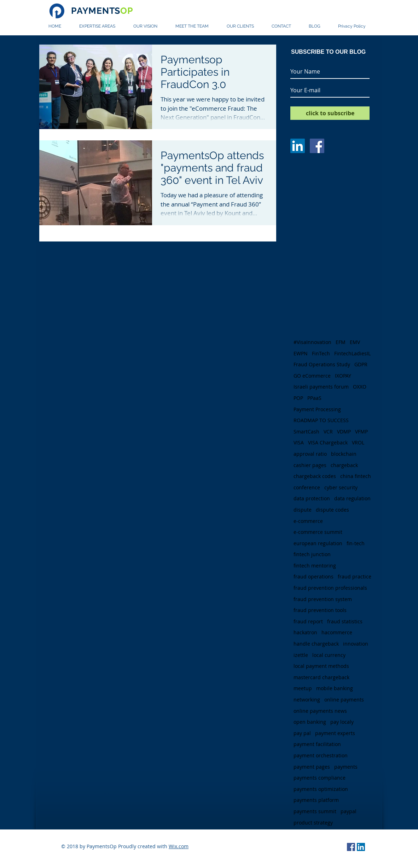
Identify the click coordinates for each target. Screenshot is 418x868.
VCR (328, 432)
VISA (299, 442)
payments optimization (321, 789)
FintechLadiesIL (352, 353)
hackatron (305, 632)
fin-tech (356, 543)
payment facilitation (317, 744)
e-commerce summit (318, 532)
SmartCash (306, 432)
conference (307, 487)
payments (346, 767)
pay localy (342, 722)
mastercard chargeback (321, 677)
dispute (303, 510)
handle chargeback (316, 644)
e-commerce (308, 521)
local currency (329, 655)
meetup (303, 688)
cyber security (341, 487)
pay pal (302, 733)
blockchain (344, 454)
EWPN (301, 353)
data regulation (352, 498)
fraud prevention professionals (330, 588)
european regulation (318, 543)
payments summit (315, 811)
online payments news (320, 711)
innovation (356, 644)
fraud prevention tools (320, 610)
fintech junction (312, 554)
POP (298, 398)
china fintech (356, 476)
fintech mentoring (315, 566)
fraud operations (313, 576)
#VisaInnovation (312, 342)
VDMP (344, 432)
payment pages (312, 767)
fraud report (308, 621)
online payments (344, 700)
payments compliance (320, 778)
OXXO (360, 387)
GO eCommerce (312, 376)
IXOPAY (343, 376)
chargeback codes (315, 476)
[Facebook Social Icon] (351, 847)
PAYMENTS (102, 11)
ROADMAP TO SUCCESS (321, 420)
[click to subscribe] (330, 113)
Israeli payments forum (321, 387)
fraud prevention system (323, 599)
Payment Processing (317, 409)
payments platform (316, 800)
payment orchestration (321, 755)
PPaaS (314, 398)
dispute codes (332, 510)
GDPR (361, 364)
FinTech (321, 353)
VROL (358, 442)
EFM (341, 342)
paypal (349, 811)
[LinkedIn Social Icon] (361, 847)
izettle (301, 655)
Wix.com (179, 846)
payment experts (335, 733)
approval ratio (310, 454)
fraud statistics (345, 621)
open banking (310, 722)
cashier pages (310, 465)
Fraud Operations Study (322, 364)
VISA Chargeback (328, 442)
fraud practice (355, 576)
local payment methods (321, 666)
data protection (312, 498)
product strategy (313, 823)
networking (307, 700)
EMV (355, 342)
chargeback (344, 465)
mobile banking (335, 688)
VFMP (361, 432)
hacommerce (337, 632)
